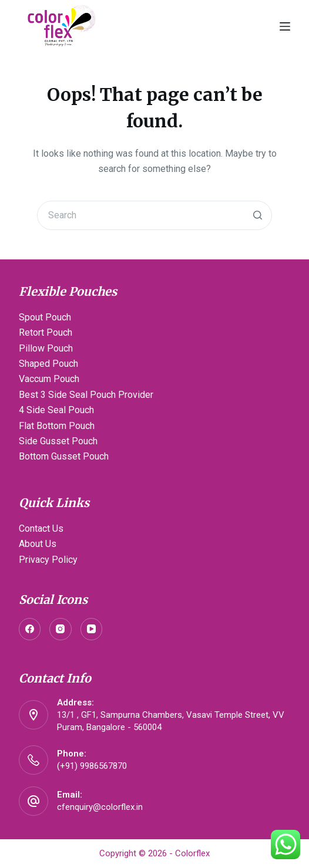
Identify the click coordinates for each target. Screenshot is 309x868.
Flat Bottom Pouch (57, 426)
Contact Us (41, 528)
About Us (38, 544)
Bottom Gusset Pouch (64, 456)
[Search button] (257, 215)
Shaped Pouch (48, 364)
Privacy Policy (48, 560)
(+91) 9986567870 (92, 766)
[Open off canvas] (285, 26)
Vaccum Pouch (49, 379)
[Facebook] (30, 629)
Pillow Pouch (46, 348)
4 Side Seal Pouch (56, 410)
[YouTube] (92, 629)
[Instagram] (61, 629)
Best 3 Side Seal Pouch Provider (86, 395)
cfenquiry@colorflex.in (100, 807)
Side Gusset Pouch (58, 441)
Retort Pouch (46, 332)
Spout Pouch (45, 317)
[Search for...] (154, 215)
